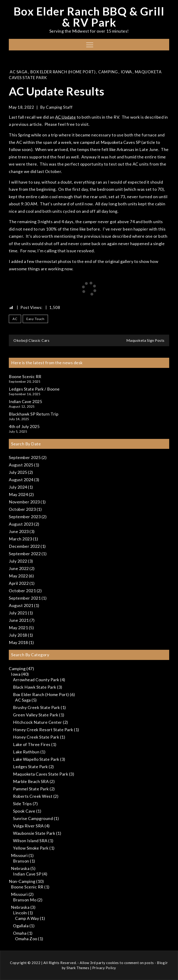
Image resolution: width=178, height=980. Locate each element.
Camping (108, 72)
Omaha (20, 933)
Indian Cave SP (27, 874)
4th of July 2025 (24, 426)
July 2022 (18, 561)
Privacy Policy (104, 968)
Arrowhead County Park (36, 680)
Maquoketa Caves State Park (41, 774)
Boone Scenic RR (25, 376)
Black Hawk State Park (35, 687)
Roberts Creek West (33, 796)
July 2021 (18, 613)
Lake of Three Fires (32, 744)
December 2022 (24, 546)
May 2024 (18, 494)
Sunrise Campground (33, 818)
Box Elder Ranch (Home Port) (63, 72)
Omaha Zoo (26, 939)
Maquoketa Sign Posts (145, 340)
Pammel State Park (31, 789)
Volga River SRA (28, 826)
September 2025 (25, 457)
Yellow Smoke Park (31, 848)
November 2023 (24, 502)
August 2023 (21, 524)
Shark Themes (78, 968)
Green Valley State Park (36, 715)
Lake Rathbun (26, 752)
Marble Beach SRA (31, 781)
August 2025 (21, 465)
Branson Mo (25, 900)
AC (15, 319)
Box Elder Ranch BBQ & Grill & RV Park (89, 17)
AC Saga (19, 72)
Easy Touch (35, 319)
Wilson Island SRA (30, 841)
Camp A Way (27, 918)
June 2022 (19, 568)
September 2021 (25, 598)
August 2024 (21, 480)
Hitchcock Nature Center (38, 722)
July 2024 (18, 487)
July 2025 (18, 472)
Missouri (19, 855)
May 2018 (18, 642)
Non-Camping (22, 881)
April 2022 (19, 583)
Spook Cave (24, 811)
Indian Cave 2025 (25, 401)
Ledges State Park (30, 767)
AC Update (66, 117)
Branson (21, 861)
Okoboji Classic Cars (31, 340)
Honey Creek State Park (36, 737)
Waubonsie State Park (34, 833)
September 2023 (25, 517)
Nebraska (20, 868)
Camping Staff (59, 107)
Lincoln (20, 913)
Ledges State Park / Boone (34, 389)
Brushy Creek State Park (37, 707)
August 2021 (21, 605)
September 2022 (25, 554)
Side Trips (22, 804)
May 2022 (18, 576)
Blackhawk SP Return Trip (34, 414)
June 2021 (19, 620)
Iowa (126, 72)
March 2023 (20, 539)
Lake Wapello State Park (36, 759)
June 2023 (19, 531)
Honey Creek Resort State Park (43, 730)
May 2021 (18, 628)
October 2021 (22, 591)
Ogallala (21, 926)
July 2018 (18, 635)
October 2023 (22, 509)
